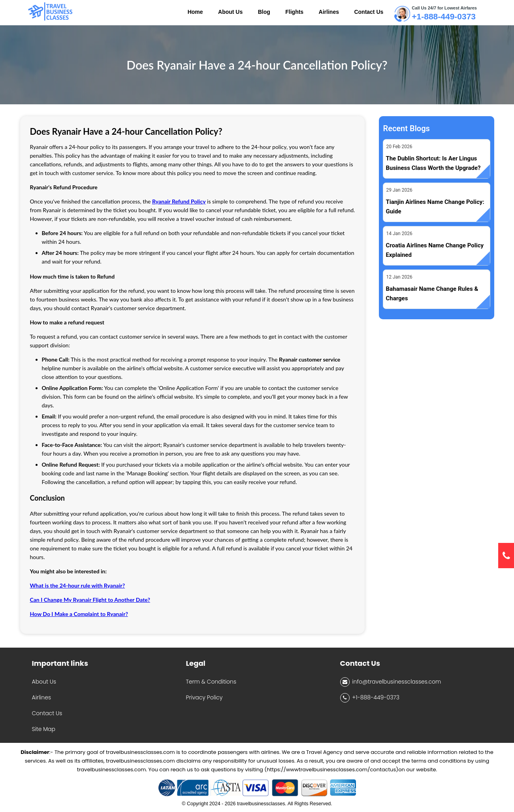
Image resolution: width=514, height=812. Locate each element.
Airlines (42, 697)
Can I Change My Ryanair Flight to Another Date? (90, 600)
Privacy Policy (204, 697)
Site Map (44, 729)
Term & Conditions (211, 682)
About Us (44, 682)
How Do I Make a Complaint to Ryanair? (79, 614)
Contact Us (47, 713)
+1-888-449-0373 (444, 16)
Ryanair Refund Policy (179, 201)
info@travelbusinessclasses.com (391, 682)
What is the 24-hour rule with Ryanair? (78, 585)
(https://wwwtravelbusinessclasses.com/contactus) (331, 770)
